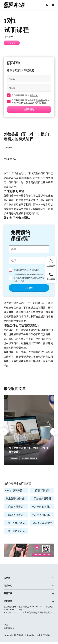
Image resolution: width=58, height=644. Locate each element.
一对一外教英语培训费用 (17, 531)
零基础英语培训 (42, 499)
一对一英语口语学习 (43, 515)
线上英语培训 (16, 515)
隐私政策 (34, 95)
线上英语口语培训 (16, 499)
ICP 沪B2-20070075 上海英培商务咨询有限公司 (27, 612)
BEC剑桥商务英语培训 (17, 490)
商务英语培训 (16, 507)
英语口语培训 (42, 490)
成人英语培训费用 (42, 523)
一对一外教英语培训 (43, 507)
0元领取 (12, 43)
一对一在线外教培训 (16, 523)
